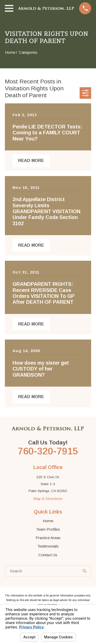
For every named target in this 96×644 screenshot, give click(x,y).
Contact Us (48, 555)
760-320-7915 (48, 451)
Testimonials (48, 546)
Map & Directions (48, 499)
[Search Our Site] (85, 571)
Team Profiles (48, 529)
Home (48, 521)
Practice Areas (48, 538)
